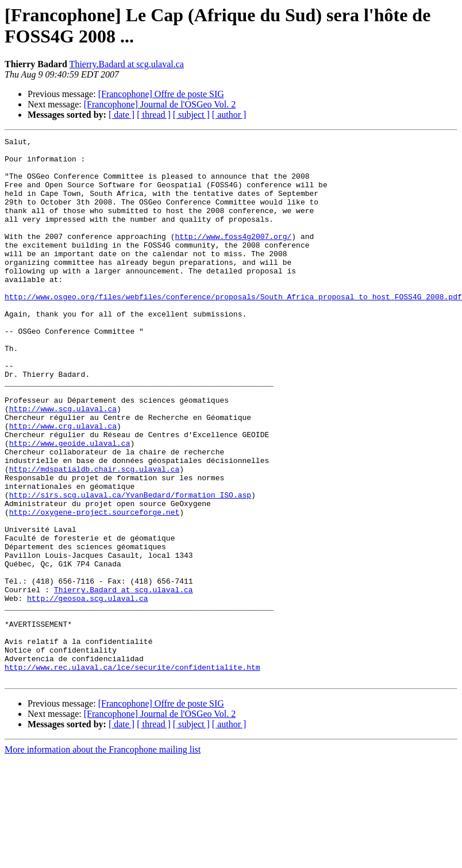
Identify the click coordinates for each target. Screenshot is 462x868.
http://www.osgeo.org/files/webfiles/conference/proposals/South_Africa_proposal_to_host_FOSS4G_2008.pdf (233, 329)
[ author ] (229, 115)
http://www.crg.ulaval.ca (63, 484)
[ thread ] (154, 115)
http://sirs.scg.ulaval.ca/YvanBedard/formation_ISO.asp (130, 567)
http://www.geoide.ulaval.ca (70, 505)
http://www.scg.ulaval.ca (63, 464)
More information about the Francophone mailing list (103, 858)
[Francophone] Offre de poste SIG (161, 94)
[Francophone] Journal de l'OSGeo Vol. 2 (160, 104)
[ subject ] (191, 115)
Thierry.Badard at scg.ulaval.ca (127, 64)
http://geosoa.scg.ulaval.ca (88, 691)
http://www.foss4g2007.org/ (233, 257)
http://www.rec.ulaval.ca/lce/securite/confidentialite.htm (132, 774)
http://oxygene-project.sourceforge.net (94, 588)
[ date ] (122, 115)
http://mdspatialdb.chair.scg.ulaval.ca (94, 536)
